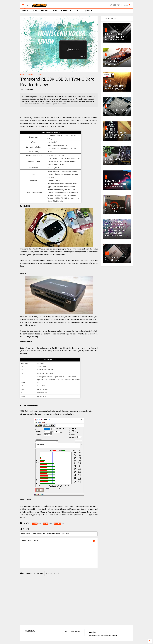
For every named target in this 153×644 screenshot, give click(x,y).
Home (22, 75)
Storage (39, 75)
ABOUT (88, 11)
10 (107, 253)
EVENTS (78, 11)
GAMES (54, 11)
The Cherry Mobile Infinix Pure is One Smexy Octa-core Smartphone (117, 135)
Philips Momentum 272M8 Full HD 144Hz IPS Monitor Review (116, 184)
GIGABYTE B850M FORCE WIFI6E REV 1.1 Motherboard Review (116, 37)
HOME (25, 11)
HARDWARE (66, 11)
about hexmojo (75, 631)
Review (30, 75)
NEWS (35, 11)
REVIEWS (44, 11)
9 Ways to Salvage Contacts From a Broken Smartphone (117, 61)
